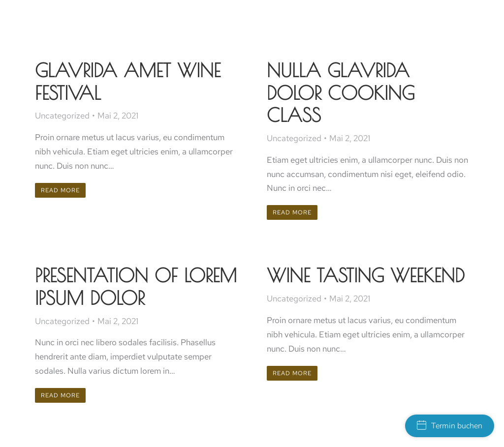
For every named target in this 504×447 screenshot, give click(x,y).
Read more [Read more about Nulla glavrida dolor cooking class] (292, 212)
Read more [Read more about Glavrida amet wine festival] (60, 190)
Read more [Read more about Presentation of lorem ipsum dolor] (60, 395)
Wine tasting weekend (366, 275)
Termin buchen (450, 426)
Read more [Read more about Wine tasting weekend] (292, 373)
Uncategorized (62, 116)
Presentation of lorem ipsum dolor (136, 286)
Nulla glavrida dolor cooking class (341, 92)
